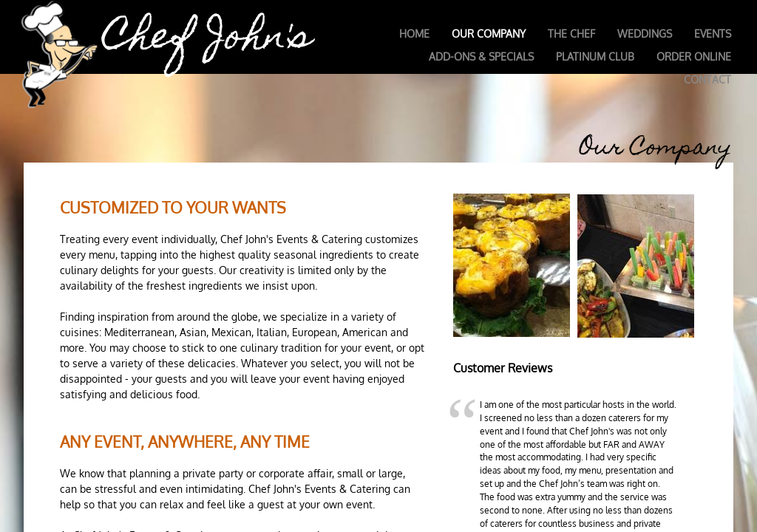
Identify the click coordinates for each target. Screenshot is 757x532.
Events (713, 34)
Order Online (694, 57)
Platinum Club (595, 57)
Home (414, 34)
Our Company (489, 34)
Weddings (645, 34)
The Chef (571, 34)
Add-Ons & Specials (481, 57)
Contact (707, 79)
